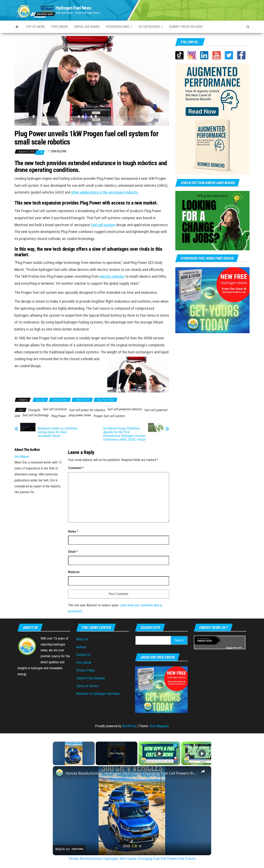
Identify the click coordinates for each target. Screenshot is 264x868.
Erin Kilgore (59, 151)
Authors (81, 647)
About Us (82, 639)
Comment (76, 468)
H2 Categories (151, 27)
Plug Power (58, 416)
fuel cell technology (35, 415)
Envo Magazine (159, 726)
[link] (59, 773)
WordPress (129, 726)
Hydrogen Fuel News (73, 8)
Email (73, 552)
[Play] (159, 753)
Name (73, 531)
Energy (229, 648)
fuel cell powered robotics (124, 409)
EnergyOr (34, 410)
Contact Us (83, 655)
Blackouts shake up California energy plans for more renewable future (57, 432)
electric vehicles (112, 276)
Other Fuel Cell (82, 400)
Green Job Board (87, 27)
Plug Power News (105, 400)
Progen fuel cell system (109, 416)
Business (40, 400)
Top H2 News (35, 27)
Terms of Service (88, 686)
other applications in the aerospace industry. (105, 192)
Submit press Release (186, 27)
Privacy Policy (86, 670)
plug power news (80, 415)
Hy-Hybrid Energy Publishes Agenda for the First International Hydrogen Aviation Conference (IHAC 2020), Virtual (124, 434)
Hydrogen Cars (119, 27)
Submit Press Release (91, 678)
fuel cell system (103, 225)
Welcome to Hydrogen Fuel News (98, 694)
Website (74, 572)
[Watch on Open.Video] (69, 849)
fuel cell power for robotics (87, 410)
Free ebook (60, 27)
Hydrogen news (60, 400)
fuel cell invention (55, 409)
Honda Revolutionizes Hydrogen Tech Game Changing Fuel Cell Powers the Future (131, 773)
